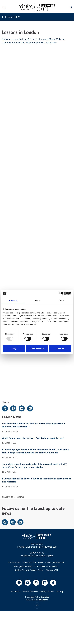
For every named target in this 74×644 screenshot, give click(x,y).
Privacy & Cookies (47, 592)
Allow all (60, 349)
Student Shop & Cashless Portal (29, 570)
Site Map (60, 592)
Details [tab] (37, 300)
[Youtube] (28, 583)
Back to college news (13, 497)
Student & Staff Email (33, 563)
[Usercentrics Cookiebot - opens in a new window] (61, 294)
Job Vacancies (14, 563)
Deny (14, 349)
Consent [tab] (13, 300)
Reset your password (23, 566)
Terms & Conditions (30, 592)
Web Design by (37, 600)
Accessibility (16, 592)
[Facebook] (19, 583)
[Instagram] (36, 583)
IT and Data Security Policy (46, 566)
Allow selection (37, 349)
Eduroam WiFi (52, 570)
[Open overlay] (6, 7)
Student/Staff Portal (55, 563)
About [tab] (61, 300)
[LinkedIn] (45, 583)
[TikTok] (53, 583)
